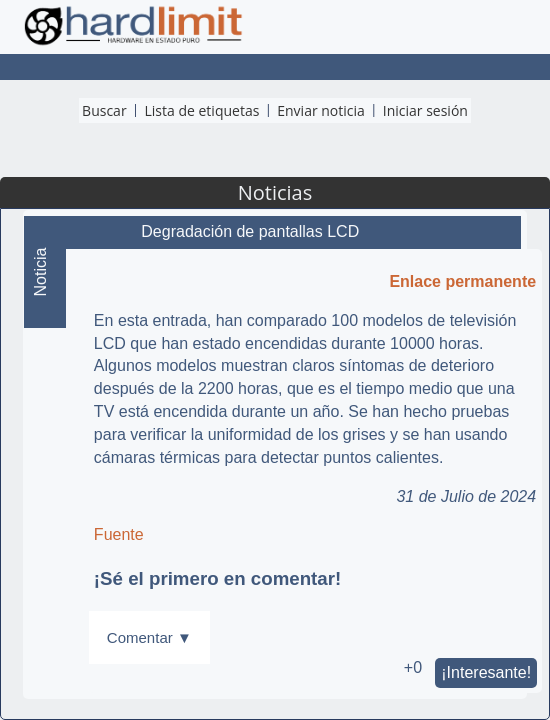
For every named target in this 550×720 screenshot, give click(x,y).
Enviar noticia (321, 110)
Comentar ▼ (149, 637)
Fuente (119, 534)
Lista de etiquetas (202, 110)
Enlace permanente (462, 281)
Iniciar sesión (425, 110)
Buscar (104, 110)
